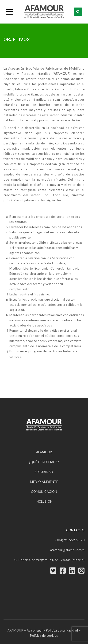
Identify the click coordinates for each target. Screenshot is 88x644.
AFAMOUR (44, 452)
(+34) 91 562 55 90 (70, 540)
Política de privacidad (62, 630)
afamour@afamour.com (67, 550)
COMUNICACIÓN (44, 492)
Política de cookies (44, 636)
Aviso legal (35, 630)
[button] (9, 12)
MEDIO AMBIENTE (44, 482)
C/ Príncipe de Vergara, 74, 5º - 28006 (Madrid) (50, 560)
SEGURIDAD (44, 472)
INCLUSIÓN (44, 501)
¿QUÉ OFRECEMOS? (44, 462)
